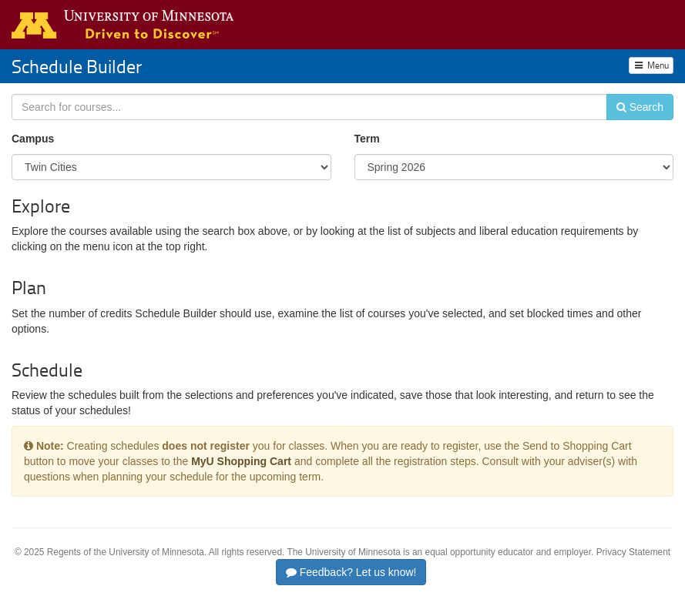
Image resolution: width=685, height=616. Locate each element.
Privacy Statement (633, 552)
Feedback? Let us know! (351, 572)
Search (640, 107)
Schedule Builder (77, 66)
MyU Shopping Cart (241, 461)
